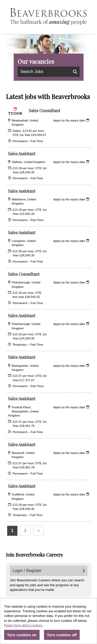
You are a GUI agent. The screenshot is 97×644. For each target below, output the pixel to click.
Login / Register (49, 571)
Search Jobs (49, 72)
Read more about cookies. (24, 625)
